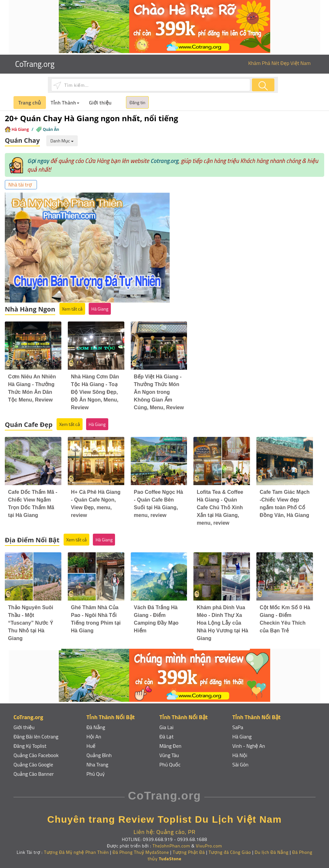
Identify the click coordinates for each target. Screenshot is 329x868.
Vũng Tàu (169, 752)
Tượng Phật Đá (189, 849)
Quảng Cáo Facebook (36, 752)
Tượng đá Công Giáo (230, 849)
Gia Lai (166, 724)
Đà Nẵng (96, 724)
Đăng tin (137, 102)
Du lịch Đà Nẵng (272, 849)
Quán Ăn (51, 129)
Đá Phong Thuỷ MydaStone (141, 849)
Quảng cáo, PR (176, 829)
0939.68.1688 (192, 836)
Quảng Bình (99, 752)
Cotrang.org (164, 161)
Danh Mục (62, 141)
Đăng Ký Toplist (30, 742)
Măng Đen (170, 742)
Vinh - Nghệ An (249, 742)
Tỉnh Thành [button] (65, 103)
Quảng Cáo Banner (34, 770)
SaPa (238, 724)
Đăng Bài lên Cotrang (36, 733)
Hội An (94, 733)
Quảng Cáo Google (33, 761)
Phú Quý (96, 770)
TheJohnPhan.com (171, 842)
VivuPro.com (209, 842)
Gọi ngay (38, 161)
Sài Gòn (240, 761)
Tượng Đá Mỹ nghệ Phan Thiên (76, 849)
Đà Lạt (166, 733)
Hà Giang (20, 129)
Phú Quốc (170, 761)
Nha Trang (97, 761)
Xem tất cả (72, 306)
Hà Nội (240, 752)
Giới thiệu (100, 103)
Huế (91, 742)
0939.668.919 (158, 836)
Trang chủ (30, 103)
